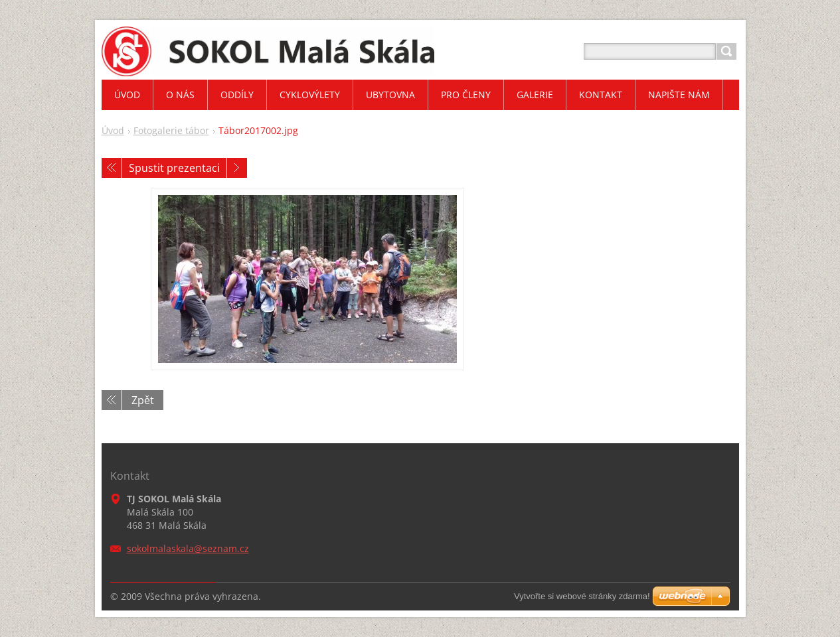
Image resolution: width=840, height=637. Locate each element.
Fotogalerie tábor (171, 130)
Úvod (113, 130)
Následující (237, 168)
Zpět (143, 400)
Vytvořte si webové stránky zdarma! (582, 596)
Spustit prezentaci (174, 168)
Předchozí (112, 168)
